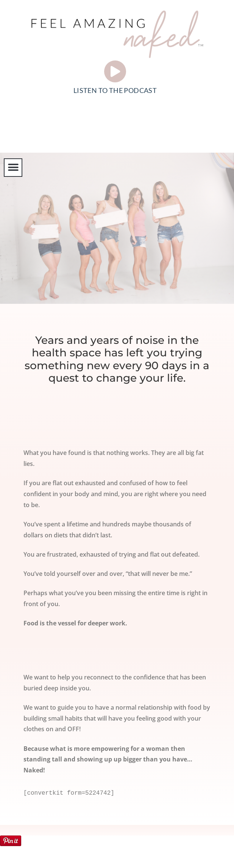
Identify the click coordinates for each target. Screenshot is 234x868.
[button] (13, 168)
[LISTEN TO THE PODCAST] (115, 71)
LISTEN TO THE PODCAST (115, 90)
